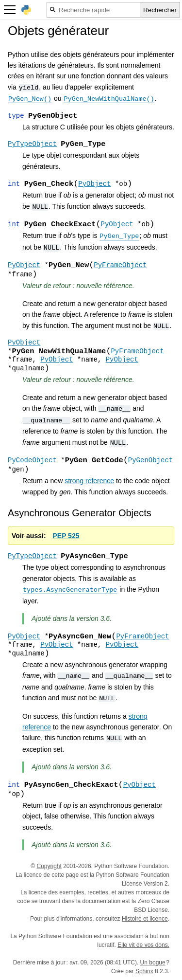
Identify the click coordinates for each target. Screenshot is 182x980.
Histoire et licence (145, 919)
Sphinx (144, 971)
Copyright (49, 866)
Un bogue (153, 962)
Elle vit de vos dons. (143, 945)
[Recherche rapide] (93, 10)
